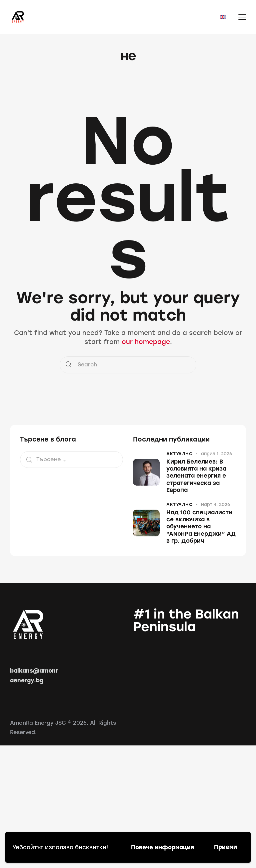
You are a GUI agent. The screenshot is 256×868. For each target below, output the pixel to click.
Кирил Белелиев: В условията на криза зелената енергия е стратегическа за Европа (196, 476)
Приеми (225, 847)
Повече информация (162, 847)
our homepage (146, 342)
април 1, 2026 (216, 454)
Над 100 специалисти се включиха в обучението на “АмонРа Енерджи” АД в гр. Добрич (201, 527)
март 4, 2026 (215, 504)
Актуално (179, 454)
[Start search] (68, 365)
